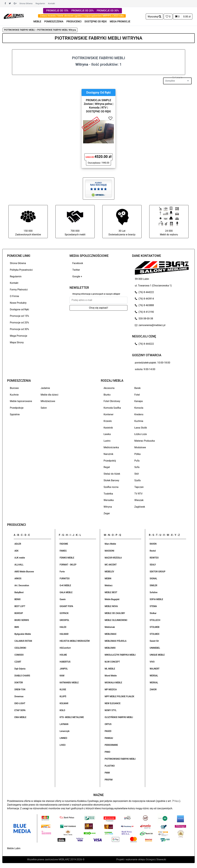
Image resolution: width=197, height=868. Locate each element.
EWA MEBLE (20, 717)
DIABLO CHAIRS (22, 676)
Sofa (137, 467)
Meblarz (109, 585)
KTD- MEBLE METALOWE (72, 717)
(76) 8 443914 (144, 299)
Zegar (107, 513)
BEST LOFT (20, 606)
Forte (62, 572)
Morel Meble (111, 676)
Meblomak (110, 627)
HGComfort (65, 648)
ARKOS (18, 579)
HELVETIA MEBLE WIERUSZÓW (75, 641)
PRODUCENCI (74, 22)
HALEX (63, 627)
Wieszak (139, 500)
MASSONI (109, 551)
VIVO (152, 662)
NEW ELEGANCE (113, 703)
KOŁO (62, 710)
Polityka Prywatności (21, 270)
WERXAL (154, 683)
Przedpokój (110, 461)
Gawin (63, 599)
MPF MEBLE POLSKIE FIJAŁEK (119, 696)
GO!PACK (64, 613)
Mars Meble (110, 544)
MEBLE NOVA (111, 606)
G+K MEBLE (65, 585)
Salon (44, 408)
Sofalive (154, 592)
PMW (107, 773)
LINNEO (63, 738)
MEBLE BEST (111, 592)
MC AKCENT (111, 565)
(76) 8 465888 (144, 305)
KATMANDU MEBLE (69, 683)
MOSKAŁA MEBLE (113, 683)
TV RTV (138, 494)
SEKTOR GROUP (158, 572)
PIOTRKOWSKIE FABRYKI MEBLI (120, 759)
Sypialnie (15, 414)
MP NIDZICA (111, 689)
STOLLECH (155, 620)
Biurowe (14, 388)
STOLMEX (155, 634)
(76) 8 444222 (144, 292)
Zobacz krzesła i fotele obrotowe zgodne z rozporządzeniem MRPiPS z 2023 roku (82, 16)
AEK (16, 551)
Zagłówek (140, 507)
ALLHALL (19, 565)
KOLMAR (64, 703)
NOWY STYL (111, 710)
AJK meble (20, 558)
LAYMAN (64, 724)
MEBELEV (109, 572)
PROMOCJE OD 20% (82, 11)
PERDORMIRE (111, 745)
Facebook (78, 263)
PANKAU (109, 738)
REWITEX (154, 558)
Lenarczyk (65, 731)
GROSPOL (65, 620)
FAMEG (63, 551)
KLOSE (63, 689)
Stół (137, 474)
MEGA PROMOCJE (120, 22)
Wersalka (109, 500)
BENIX (18, 599)
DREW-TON (20, 689)
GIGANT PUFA (66, 606)
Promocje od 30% (19, 329)
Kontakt (51, 3)
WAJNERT (155, 669)
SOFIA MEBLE (156, 599)
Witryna (108, 507)
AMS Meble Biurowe (24, 572)
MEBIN (108, 579)
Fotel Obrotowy (112, 401)
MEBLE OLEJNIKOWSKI (116, 620)
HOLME (63, 655)
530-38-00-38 (144, 319)
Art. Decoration (22, 585)
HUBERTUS (65, 662)
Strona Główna (26, 3)
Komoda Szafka (112, 408)
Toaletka (108, 494)
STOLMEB (155, 627)
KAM (62, 676)
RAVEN (153, 544)
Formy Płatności (19, 290)
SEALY (153, 565)
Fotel (137, 395)
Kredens (139, 414)
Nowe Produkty (18, 303)
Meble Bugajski (112, 599)
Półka (137, 454)
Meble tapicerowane (21, 401)
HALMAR (64, 634)
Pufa (137, 461)
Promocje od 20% (19, 323)
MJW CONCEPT (112, 662)
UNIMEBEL (155, 648)
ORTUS (108, 724)
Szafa (137, 480)
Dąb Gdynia (20, 669)
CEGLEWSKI (20, 648)
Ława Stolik (141, 428)
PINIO (107, 752)
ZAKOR (153, 689)
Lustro (107, 441)
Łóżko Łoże (141, 434)
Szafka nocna (111, 487)
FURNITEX (65, 579)
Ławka (107, 434)
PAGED (108, 731)
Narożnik (108, 454)
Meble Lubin (14, 848)
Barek (138, 388)
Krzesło (108, 421)
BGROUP (19, 613)
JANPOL (64, 669)
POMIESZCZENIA (54, 22)
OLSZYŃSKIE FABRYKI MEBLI (119, 717)
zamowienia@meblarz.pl (150, 325)
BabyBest (19, 592)
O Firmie (14, 296)
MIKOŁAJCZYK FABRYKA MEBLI (120, 655)
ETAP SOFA (20, 710)
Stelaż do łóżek (112, 474)
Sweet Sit (154, 641)
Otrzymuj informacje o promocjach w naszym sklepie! (96, 294)
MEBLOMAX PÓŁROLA (116, 641)
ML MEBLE (110, 669)
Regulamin (40, 3)
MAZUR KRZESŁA (113, 558)
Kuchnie (14, 395)
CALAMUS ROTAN (23, 641)
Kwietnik (108, 428)
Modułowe (140, 447)
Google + (77, 276)
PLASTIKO (110, 766)
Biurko (107, 395)
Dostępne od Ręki (19, 309)
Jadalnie (45, 388)
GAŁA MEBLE (66, 592)
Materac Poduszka (145, 441)
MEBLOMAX (111, 634)
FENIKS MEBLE (67, 558)
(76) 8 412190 (144, 312)
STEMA (153, 606)
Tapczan (139, 487)
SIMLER (154, 585)
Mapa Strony (17, 342)
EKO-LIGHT (20, 703)
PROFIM (109, 780)
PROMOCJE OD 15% (57, 11)
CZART (18, 662)
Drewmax (19, 696)
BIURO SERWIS (22, 620)
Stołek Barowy (111, 480)
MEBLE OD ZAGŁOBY (115, 613)
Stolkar (153, 613)
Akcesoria (109, 388)
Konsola (139, 408)
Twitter (76, 270)
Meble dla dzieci (49, 395)
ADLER (18, 544)
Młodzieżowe (48, 401)
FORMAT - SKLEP (68, 565)
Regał (107, 467)
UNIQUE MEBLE (157, 655)
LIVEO (63, 745)
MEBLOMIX (110, 648)
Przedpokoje (17, 408)
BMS (17, 627)
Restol (153, 551)
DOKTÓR (19, 683)
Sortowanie (177, 77)
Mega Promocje (18, 336)
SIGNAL (154, 579)
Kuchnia (139, 421)
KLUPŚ (63, 696)
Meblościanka (111, 447)
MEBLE (37, 22)
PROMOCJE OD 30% (108, 11)
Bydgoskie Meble (23, 634)
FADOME (64, 544)
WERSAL (154, 676)
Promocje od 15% (19, 316)
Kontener (109, 414)
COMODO (19, 655)
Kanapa (139, 401)
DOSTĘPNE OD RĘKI (96, 22)
